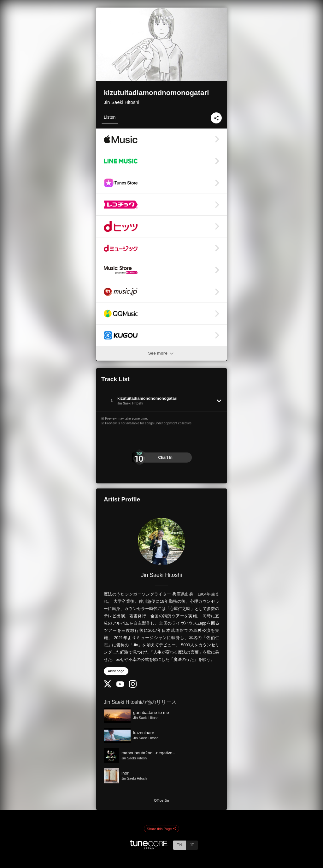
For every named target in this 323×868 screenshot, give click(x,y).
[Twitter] (108, 686)
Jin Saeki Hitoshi (121, 102)
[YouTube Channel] (120, 685)
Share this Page (161, 829)
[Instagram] (133, 686)
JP (192, 845)
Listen (110, 117)
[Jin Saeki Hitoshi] (161, 542)
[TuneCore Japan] (149, 848)
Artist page (116, 671)
